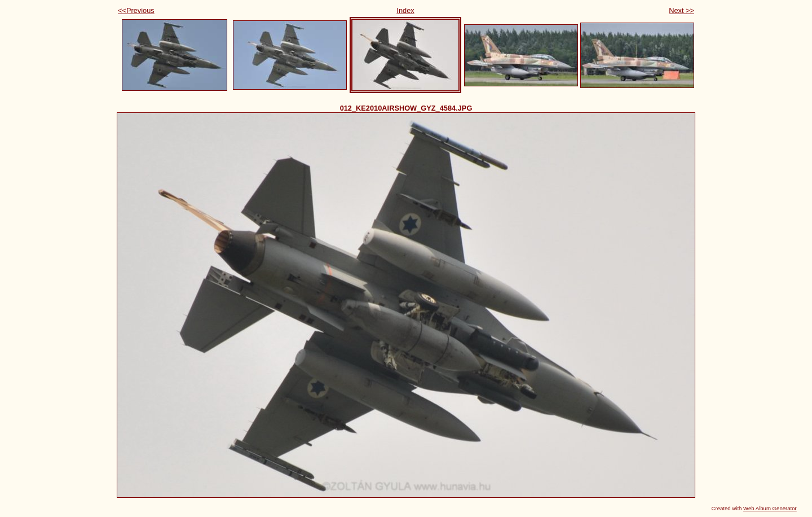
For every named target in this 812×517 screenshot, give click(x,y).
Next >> (681, 10)
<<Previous (136, 10)
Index (405, 10)
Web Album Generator (770, 508)
